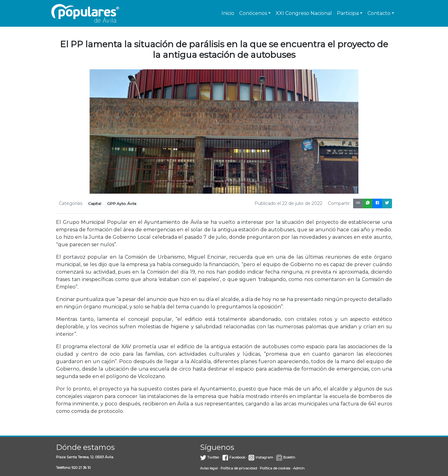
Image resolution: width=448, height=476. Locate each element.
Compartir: (339, 203)
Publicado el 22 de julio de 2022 (288, 203)
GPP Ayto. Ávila (122, 203)
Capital (95, 203)
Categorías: (71, 203)
